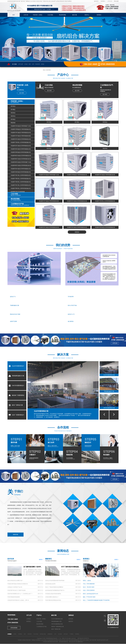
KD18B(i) (13, 110)
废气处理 (66, 634)
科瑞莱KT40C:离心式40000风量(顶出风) (21, 175)
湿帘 (30, 64)
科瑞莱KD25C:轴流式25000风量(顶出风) (21, 146)
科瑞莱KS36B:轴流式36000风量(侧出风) (21, 172)
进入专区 (22, 93)
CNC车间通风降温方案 (17, 386)
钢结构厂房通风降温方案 (18, 395)
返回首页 (96, 1)
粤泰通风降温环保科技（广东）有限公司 (56, 638)
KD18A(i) (13, 119)
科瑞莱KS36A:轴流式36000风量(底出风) (21, 169)
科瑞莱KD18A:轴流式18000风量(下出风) (21, 126)
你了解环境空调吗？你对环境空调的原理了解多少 (39, 567)
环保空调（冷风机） (38, 15)
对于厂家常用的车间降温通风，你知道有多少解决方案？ (79, 567)
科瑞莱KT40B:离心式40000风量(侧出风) (21, 179)
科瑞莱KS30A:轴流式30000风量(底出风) (21, 149)
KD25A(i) (13, 113)
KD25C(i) (13, 116)
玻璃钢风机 (50, 634)
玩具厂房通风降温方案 (17, 415)
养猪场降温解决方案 (16, 376)
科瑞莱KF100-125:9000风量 (18, 192)
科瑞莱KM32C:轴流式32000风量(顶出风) (21, 159)
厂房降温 (71, 634)
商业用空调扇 (62, 15)
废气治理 (21, 64)
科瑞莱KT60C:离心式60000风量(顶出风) (21, 185)
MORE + (41, 560)
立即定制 (115, 343)
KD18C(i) (13, 106)
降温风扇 (13, 123)
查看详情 (16, 535)
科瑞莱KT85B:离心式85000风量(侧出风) (21, 189)
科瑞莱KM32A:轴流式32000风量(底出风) (21, 156)
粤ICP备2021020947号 (83, 638)
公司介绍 (110, 1)
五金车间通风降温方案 (17, 366)
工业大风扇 (36, 634)
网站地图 (116, 1)
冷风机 (43, 64)
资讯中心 (87, 15)
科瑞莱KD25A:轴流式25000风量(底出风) (21, 139)
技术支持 (71, 619)
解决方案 (75, 15)
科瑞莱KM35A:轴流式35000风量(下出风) (21, 162)
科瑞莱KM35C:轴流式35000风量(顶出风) (21, 165)
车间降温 (20, 634)
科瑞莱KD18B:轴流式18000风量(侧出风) (21, 129)
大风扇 (26, 64)
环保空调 (37, 64)
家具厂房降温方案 (16, 405)
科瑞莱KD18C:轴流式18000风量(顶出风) (21, 133)
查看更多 (77, 232)
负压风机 (60, 634)
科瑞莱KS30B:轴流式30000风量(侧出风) (21, 152)
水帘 (33, 64)
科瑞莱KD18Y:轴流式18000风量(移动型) (21, 136)
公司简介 (29, 619)
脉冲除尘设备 (43, 634)
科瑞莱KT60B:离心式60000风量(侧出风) (21, 182)
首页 (14, 15)
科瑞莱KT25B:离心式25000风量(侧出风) (21, 142)
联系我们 (103, 1)
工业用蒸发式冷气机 (41, 627)
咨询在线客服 (14, 628)
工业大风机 (50, 15)
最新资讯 (71, 622)
